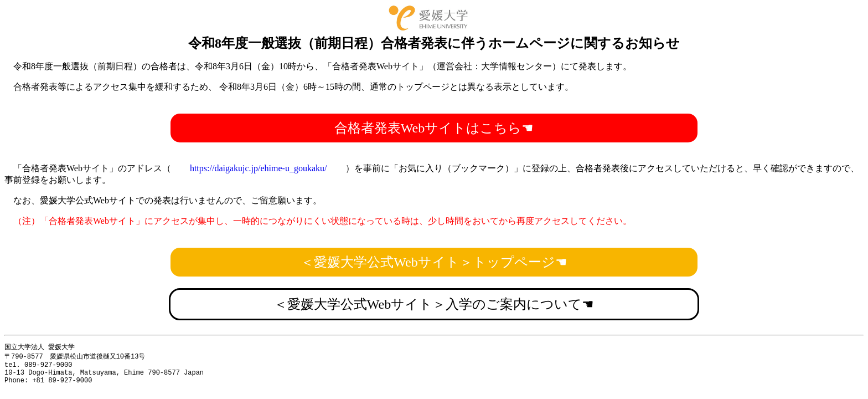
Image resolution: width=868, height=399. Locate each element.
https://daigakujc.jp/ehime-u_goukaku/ (259, 168)
